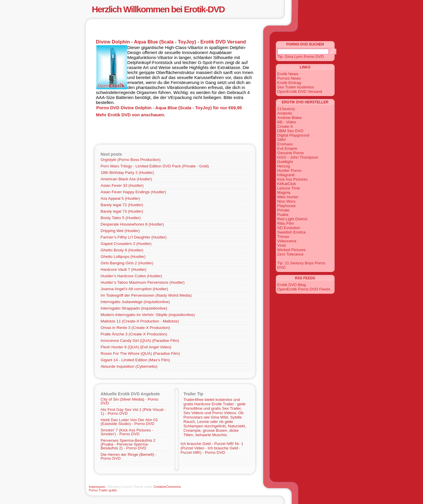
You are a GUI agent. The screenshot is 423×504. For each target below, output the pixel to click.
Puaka (283, 215)
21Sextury (286, 109)
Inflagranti (286, 175)
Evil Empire (287, 148)
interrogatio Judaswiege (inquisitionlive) (135, 302)
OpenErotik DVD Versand (300, 91)
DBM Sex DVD (290, 131)
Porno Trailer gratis (103, 490)
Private (283, 210)
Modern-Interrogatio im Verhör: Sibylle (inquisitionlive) (148, 315)
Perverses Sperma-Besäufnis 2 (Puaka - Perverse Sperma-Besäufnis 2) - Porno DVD (128, 444)
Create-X (285, 126)
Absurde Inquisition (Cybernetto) (129, 366)
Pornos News (289, 78)
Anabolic (285, 113)
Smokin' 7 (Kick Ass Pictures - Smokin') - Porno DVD (127, 432)
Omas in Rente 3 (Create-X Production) (135, 328)
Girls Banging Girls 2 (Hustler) (127, 263)
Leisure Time (289, 188)
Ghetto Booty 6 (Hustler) (122, 250)
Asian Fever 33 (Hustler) (122, 185)
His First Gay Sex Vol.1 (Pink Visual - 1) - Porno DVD (133, 411)
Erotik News (288, 74)
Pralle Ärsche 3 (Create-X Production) (134, 334)
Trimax (283, 237)
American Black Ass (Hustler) (126, 179)
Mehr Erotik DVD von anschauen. (131, 115)
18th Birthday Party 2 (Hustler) (127, 173)
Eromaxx (285, 144)
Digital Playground (293, 135)
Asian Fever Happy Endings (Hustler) (134, 192)
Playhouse (287, 206)
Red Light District (292, 219)
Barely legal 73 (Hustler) (122, 211)
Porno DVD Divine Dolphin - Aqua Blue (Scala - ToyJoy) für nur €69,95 (169, 108)
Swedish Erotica (292, 232)
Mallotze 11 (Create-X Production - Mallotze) (140, 321)
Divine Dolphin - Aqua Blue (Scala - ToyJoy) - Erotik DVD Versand (171, 42)
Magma (284, 193)
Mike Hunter (288, 197)
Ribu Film (286, 223)
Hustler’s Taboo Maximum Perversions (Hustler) (143, 282)
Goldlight (285, 162)
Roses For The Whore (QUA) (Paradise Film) (140, 353)
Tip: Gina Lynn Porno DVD (301, 57)
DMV (282, 140)
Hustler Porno (289, 170)
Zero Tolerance (291, 254)
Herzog (284, 166)
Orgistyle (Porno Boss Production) (131, 160)
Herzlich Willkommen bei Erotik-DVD (158, 9)
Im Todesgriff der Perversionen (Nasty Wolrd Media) (146, 295)
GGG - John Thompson (298, 157)
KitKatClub (287, 184)
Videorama (287, 241)
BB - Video (287, 122)
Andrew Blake (289, 118)
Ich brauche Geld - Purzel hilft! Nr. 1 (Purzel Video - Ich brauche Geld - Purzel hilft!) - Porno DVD (212, 448)
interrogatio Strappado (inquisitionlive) (134, 308)
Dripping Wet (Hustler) (120, 231)
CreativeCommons (167, 487)
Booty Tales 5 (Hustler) (121, 218)
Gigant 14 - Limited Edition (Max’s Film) (135, 360)
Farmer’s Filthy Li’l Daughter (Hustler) (134, 237)
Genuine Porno (291, 153)
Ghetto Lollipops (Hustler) (123, 257)
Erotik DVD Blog (292, 285)
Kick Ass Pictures (293, 179)
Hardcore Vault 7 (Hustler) (124, 269)
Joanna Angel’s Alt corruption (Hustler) (134, 289)
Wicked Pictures (292, 250)
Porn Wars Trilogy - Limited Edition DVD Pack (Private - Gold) (155, 166)
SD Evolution (289, 228)
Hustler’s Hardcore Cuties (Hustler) (132, 276)
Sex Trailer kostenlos (296, 87)
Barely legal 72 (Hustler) (122, 205)
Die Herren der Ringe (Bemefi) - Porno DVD (129, 456)
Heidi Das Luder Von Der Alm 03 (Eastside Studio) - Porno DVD (129, 422)
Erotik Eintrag (289, 83)
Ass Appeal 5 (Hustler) (120, 198)
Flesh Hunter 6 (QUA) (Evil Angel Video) (136, 347)
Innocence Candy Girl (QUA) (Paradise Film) (140, 341)
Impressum (97, 487)
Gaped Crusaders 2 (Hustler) (126, 244)
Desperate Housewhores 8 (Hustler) (132, 224)
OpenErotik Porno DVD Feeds (304, 289)
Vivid (282, 245)
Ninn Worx (287, 201)
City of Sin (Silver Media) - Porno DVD (130, 401)
